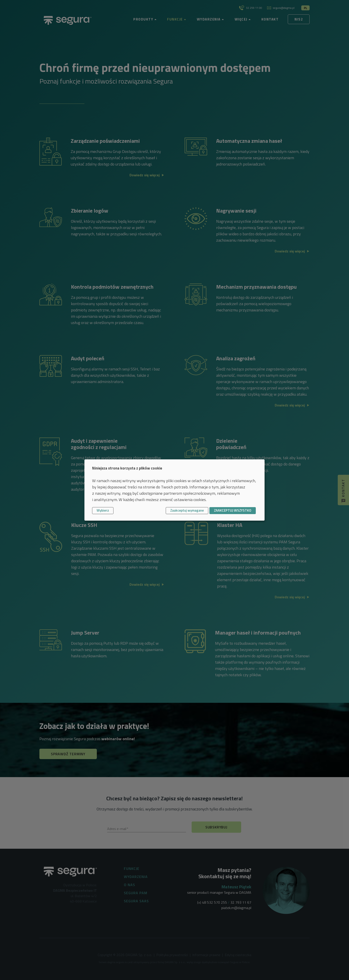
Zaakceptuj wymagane (187, 510)
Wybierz (103, 510)
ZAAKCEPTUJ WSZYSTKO (233, 510)
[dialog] (174, 490)
